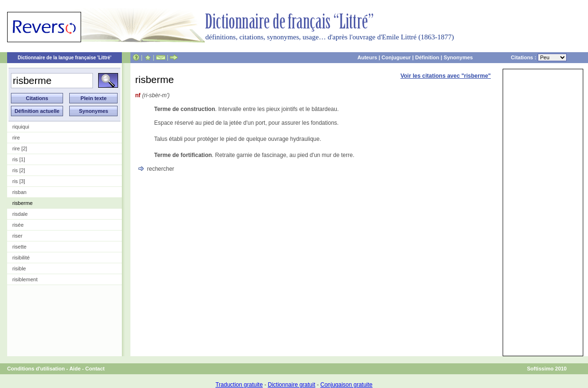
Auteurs (367, 57)
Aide (75, 369)
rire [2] (20, 148)
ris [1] (19, 159)
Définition (427, 57)
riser (17, 236)
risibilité (21, 258)
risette (19, 247)
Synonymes (458, 57)
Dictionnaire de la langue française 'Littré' (64, 58)
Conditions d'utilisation (36, 369)
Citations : (539, 57)
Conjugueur (396, 57)
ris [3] (19, 181)
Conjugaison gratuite (346, 385)
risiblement (25, 279)
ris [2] (19, 170)
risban (19, 192)
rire (16, 138)
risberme (23, 203)
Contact (95, 369)
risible (19, 268)
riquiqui (21, 127)
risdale (20, 214)
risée (18, 225)
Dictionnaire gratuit (292, 385)
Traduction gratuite (239, 385)
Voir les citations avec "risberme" (446, 76)
